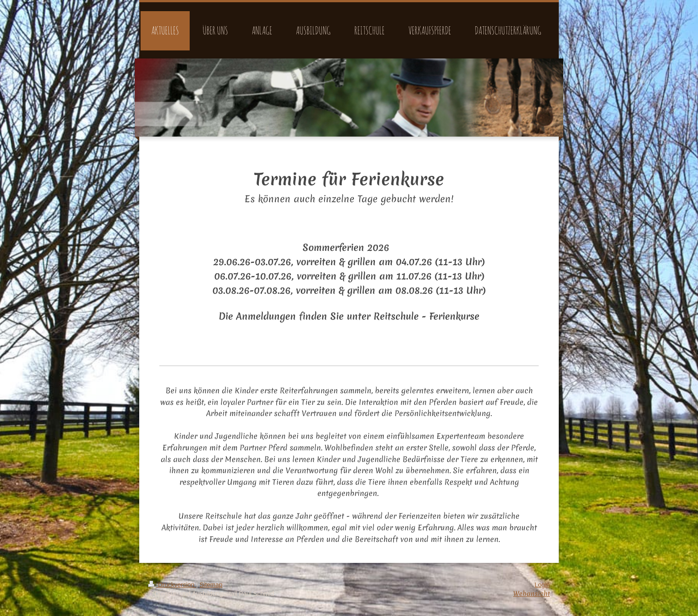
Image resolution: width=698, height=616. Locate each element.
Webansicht (532, 594)
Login (542, 585)
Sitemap (211, 585)
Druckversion (172, 585)
